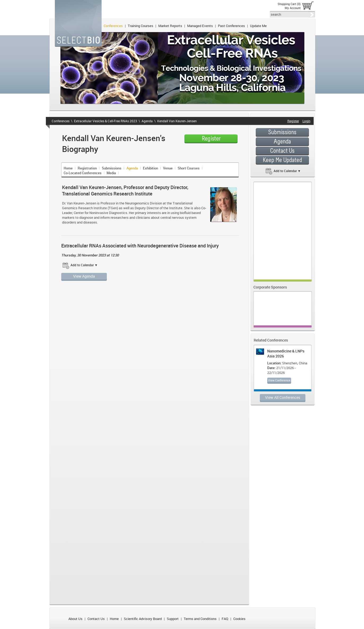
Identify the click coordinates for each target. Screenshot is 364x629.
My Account (293, 8)
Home (68, 168)
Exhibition (150, 168)
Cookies (239, 619)
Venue (168, 168)
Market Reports (170, 26)
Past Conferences (231, 26)
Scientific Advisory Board (143, 619)
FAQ (225, 619)
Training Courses (141, 26)
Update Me (258, 26)
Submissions (112, 168)
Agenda (147, 121)
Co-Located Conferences (83, 173)
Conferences (113, 26)
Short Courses (189, 168)
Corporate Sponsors (270, 287)
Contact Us (96, 619)
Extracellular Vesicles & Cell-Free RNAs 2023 (106, 121)
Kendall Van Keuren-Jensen (177, 121)
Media (111, 173)
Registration (87, 168)
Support (173, 619)
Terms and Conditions (200, 619)
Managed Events (200, 26)
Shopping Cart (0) (289, 4)
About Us (75, 619)
